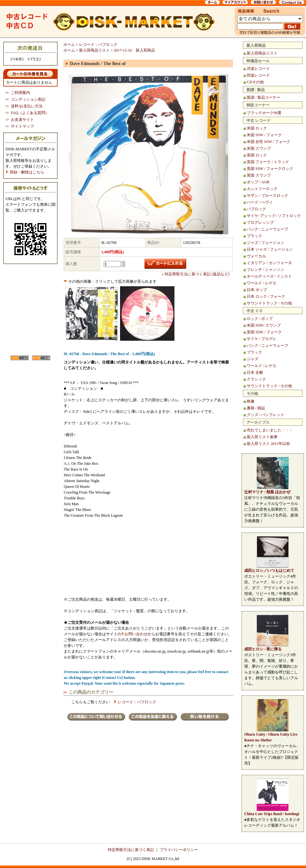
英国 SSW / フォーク (264, 332)
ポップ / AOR (258, 182)
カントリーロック (262, 189)
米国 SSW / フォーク (264, 135)
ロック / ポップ (260, 319)
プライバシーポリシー (179, 850)
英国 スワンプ (259, 175)
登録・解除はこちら (25, 172)
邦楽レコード (258, 75)
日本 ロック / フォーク (266, 296)
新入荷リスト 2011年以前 (268, 444)
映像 (251, 401)
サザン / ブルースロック (267, 196)
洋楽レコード (258, 69)
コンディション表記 (28, 99)
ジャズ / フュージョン (266, 243)
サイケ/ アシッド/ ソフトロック (274, 216)
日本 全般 (255, 372)
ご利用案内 (20, 93)
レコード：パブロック (98, 45)
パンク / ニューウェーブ (267, 229)
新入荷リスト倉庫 (262, 437)
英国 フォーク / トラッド (268, 162)
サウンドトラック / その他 (269, 303)
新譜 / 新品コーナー (264, 97)
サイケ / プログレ (262, 339)
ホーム (69, 45)
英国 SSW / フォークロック (270, 169)
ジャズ (253, 359)
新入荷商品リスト (262, 53)
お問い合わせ (136, 634)
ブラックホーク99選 (264, 113)
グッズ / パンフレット (266, 415)
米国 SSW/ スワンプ (264, 325)
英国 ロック (257, 155)
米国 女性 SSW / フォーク (269, 142)
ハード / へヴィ (260, 202)
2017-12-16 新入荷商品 (134, 50)
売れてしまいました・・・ (270, 430)
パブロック (256, 209)
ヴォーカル (256, 256)
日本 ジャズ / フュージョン (270, 249)
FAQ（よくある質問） (30, 113)
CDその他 (255, 82)
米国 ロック (257, 128)
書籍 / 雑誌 (256, 408)
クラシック (256, 379)
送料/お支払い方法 (27, 106)
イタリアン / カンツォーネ (269, 263)
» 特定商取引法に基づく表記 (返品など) (196, 274)
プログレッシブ (260, 222)
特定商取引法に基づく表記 (131, 850)
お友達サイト (22, 120)
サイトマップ (22, 126)
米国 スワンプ (259, 148)
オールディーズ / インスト (269, 276)
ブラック (254, 236)
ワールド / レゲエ (262, 283)
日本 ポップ (257, 290)
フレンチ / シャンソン (266, 270)
